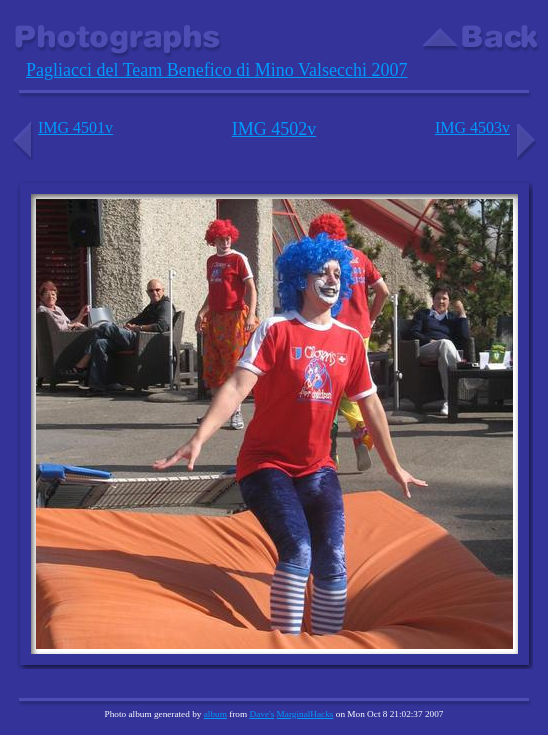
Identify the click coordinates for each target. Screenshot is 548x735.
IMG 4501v (60, 127)
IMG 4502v (274, 129)
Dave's (261, 714)
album (215, 714)
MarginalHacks (305, 714)
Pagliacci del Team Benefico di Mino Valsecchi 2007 (216, 70)
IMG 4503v (487, 127)
